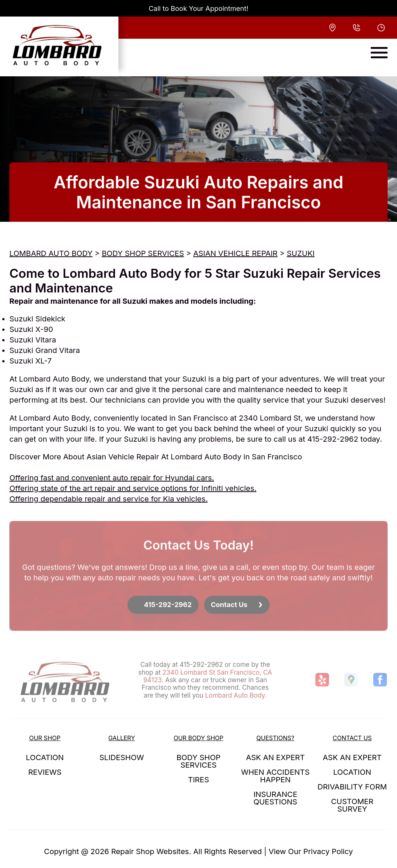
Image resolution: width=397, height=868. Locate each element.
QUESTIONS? (275, 738)
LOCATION (45, 757)
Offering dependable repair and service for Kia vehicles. (108, 499)
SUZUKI (301, 253)
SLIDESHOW (122, 757)
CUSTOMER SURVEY (352, 805)
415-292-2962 (333, 439)
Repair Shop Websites (150, 851)
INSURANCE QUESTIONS (275, 798)
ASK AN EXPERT (275, 757)
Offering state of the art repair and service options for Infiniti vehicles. (133, 488)
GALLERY (122, 738)
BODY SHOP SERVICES (143, 253)
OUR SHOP (45, 738)
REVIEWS (45, 772)
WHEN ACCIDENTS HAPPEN (275, 776)
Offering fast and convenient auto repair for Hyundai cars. (112, 478)
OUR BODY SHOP (199, 738)
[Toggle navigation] (379, 53)
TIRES (198, 780)
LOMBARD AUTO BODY (51, 253)
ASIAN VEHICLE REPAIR (235, 253)
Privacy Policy (328, 851)
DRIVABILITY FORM (352, 787)
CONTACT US (352, 738)
